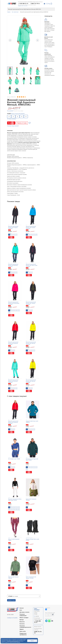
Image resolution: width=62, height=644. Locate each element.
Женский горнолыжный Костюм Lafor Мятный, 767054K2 (13, 381)
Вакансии (22, 622)
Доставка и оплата (24, 612)
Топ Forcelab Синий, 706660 (14, 459)
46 (17, 116)
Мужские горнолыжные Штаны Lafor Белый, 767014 (15, 500)
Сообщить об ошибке (12, 618)
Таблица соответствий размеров (18, 114)
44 (13, 116)
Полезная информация (23, 615)
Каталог (22, 608)
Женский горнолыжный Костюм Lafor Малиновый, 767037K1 (14, 303)
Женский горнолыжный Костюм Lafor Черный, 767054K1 (31, 303)
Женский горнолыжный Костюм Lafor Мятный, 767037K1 (13, 265)
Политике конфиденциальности (13, 641)
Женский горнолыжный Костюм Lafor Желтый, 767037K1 (31, 343)
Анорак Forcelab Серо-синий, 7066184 (32, 422)
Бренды (22, 620)
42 (9, 116)
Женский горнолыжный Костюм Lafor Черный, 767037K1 (13, 228)
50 (26, 116)
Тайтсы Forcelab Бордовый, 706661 (14, 540)
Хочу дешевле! (10, 111)
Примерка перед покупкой (13, 126)
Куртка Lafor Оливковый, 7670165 (31, 500)
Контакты (22, 624)
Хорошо (32, 641)
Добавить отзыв (11, 600)
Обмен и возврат (24, 618)
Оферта (22, 629)
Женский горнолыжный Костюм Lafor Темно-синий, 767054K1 (32, 265)
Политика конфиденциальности (25, 626)
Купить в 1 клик (22, 123)
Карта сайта (23, 631)
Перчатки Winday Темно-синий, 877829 (33, 540)
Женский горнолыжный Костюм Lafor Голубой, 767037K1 (31, 228)
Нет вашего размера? (12, 119)
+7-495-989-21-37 (23, 3)
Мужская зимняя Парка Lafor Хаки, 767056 (32, 459)
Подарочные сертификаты (23, 634)
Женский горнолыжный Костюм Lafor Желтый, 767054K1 (31, 381)
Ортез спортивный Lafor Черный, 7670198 (31, 577)
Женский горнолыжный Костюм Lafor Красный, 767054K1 (13, 343)
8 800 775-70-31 (35, 3)
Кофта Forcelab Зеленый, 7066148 (13, 577)
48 (22, 116)
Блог (21, 610)
